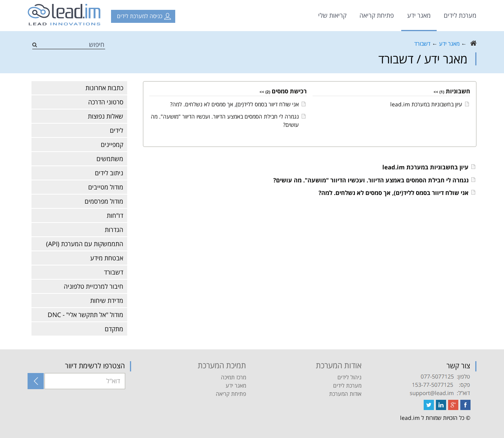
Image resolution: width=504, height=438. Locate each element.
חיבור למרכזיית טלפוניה (94, 286)
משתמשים (110, 159)
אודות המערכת (345, 394)
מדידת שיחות (107, 301)
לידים (117, 130)
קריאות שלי (332, 15)
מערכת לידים (460, 15)
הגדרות (114, 230)
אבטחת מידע (107, 258)
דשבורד (422, 44)
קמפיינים (112, 145)
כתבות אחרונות (104, 88)
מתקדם (114, 329)
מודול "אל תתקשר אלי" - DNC (85, 315)
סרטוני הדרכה (106, 102)
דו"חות (115, 215)
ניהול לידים (349, 377)
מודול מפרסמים (104, 201)
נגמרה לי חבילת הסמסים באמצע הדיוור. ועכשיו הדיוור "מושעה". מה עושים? (371, 180)
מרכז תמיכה (233, 377)
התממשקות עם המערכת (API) (85, 244)
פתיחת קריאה (377, 15)
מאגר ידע (419, 15)
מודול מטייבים (106, 187)
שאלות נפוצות (106, 116)
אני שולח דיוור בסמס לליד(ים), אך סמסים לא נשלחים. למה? (234, 104)
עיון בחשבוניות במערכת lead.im (426, 104)
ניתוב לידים (109, 173)
